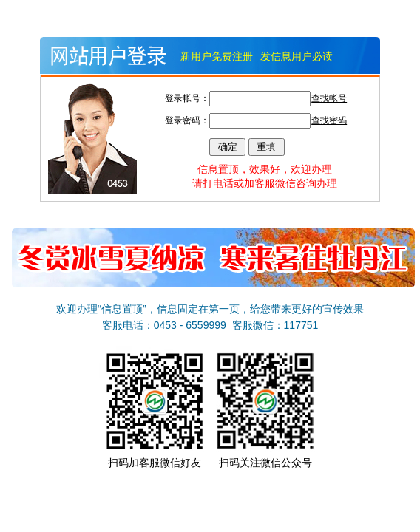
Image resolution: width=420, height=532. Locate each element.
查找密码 (329, 120)
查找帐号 (329, 98)
